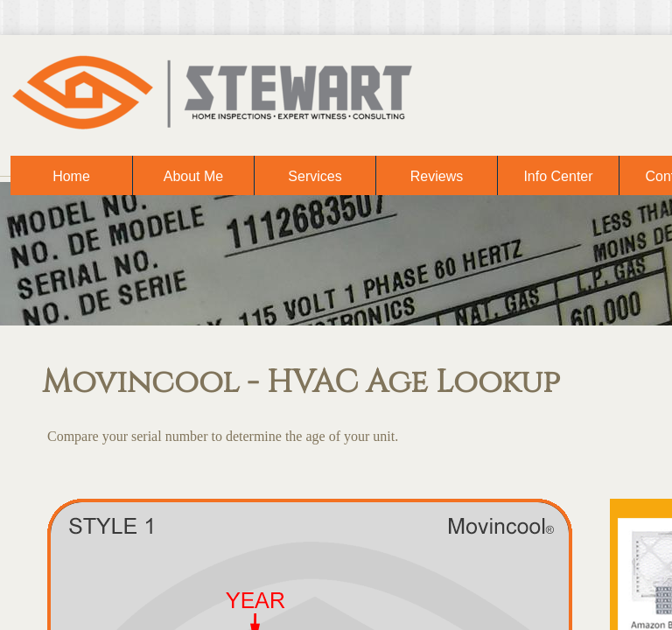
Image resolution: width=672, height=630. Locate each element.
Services (315, 176)
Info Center (558, 176)
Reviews (437, 176)
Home (71, 176)
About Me (193, 176)
